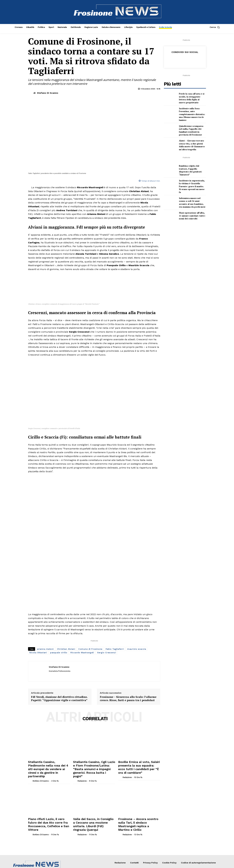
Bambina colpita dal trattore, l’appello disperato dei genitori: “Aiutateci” (190, 170)
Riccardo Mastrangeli (82, 590)
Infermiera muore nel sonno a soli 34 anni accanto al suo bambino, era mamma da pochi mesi (192, 203)
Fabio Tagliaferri (115, 586)
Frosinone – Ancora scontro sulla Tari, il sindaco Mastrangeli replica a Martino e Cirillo (139, 753)
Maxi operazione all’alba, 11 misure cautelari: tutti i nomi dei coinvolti (192, 216)
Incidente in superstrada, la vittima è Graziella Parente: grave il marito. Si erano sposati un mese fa (192, 186)
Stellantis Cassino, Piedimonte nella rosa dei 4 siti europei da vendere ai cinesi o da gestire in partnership (47, 703)
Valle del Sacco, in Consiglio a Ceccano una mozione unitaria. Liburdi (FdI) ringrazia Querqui (91, 753)
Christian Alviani (66, 586)
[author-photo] (30, 712)
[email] (183, 816)
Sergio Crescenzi (107, 590)
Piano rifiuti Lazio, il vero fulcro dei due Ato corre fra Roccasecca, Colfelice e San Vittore (49, 753)
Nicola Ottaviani (38, 590)
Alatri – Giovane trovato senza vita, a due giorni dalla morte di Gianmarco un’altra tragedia (192, 145)
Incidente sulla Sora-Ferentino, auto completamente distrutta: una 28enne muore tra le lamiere (192, 114)
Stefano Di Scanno (48, 93)
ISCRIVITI (206, 816)
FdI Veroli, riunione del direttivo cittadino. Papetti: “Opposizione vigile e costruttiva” (59, 636)
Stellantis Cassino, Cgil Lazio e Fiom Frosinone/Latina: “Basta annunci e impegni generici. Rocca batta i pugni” (93, 703)
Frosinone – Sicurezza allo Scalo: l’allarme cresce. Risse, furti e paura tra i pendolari (128, 636)
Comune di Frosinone (90, 586)
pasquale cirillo (59, 590)
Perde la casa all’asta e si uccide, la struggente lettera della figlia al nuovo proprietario (192, 98)
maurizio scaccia (137, 586)
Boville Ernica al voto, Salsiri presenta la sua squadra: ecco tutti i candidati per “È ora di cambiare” (136, 703)
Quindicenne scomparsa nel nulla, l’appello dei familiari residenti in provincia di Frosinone (191, 130)
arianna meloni (45, 586)
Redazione (82, 712)
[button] (215, 27)
